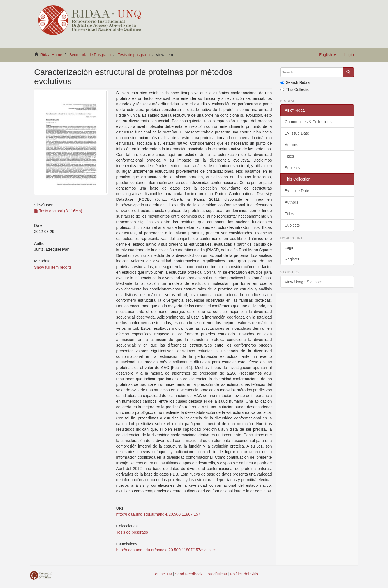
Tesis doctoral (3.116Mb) (58, 211)
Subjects (292, 168)
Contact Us (162, 574)
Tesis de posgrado (134, 55)
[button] (327, 55)
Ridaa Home (51, 55)
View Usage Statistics (304, 282)
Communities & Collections (308, 122)
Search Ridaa (295, 82)
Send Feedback (189, 574)
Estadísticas (216, 574)
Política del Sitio (244, 574)
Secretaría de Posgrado (90, 55)
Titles (289, 156)
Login (290, 248)
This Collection (296, 89)
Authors (292, 145)
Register (292, 259)
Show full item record (53, 267)
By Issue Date (297, 133)
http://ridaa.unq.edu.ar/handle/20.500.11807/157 (158, 514)
